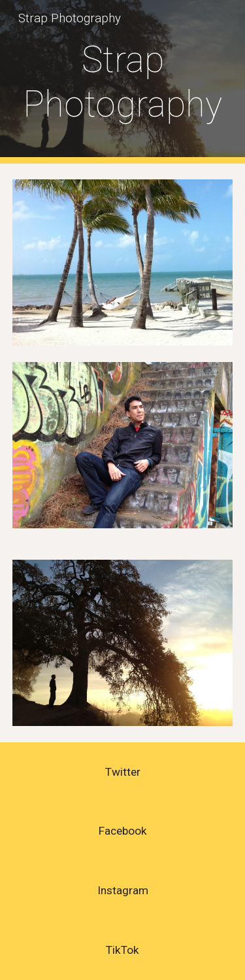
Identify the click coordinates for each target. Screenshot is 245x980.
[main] (123, 82)
